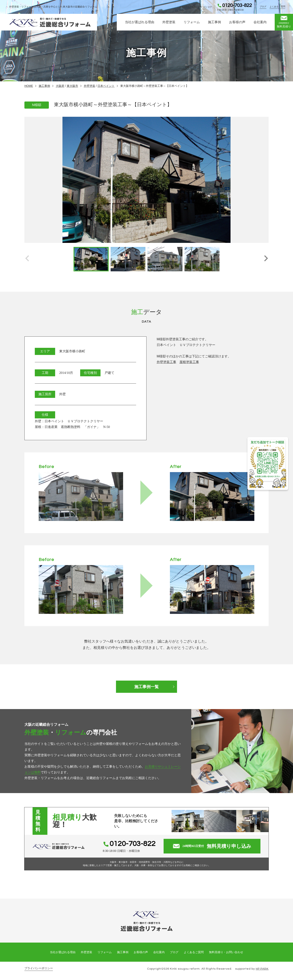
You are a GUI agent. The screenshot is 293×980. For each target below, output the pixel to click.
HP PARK (262, 969)
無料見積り (284, 22)
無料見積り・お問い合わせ (226, 952)
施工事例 (214, 22)
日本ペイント (106, 86)
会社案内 (260, 22)
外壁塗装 (169, 22)
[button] (266, 259)
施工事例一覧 (146, 687)
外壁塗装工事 (166, 362)
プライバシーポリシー (39, 968)
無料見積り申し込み (212, 846)
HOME (29, 86)
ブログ (263, 7)
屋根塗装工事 (189, 362)
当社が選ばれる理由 (140, 22)
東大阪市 (72, 86)
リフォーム (192, 22)
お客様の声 (237, 22)
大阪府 (60, 86)
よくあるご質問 (277, 7)
